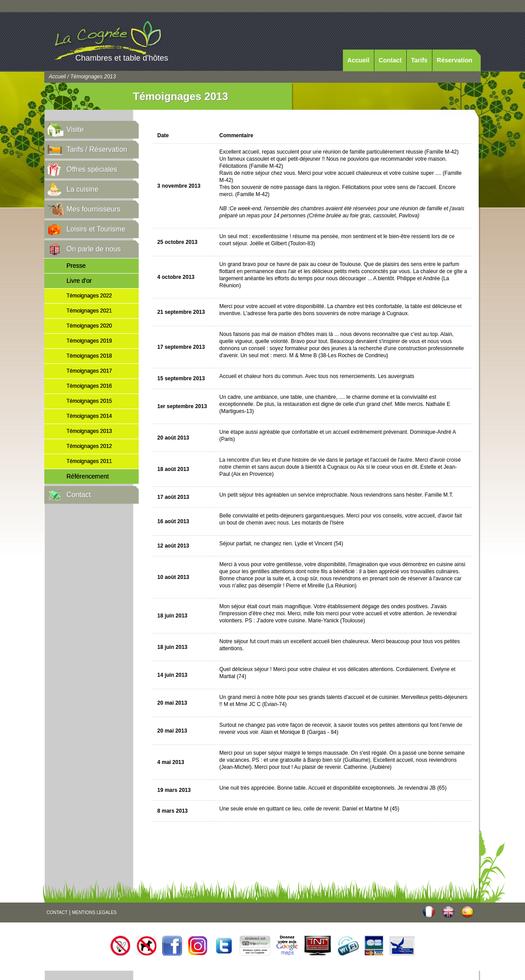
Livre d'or (79, 281)
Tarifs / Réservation (97, 149)
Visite (75, 129)
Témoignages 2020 (89, 326)
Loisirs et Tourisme (96, 229)
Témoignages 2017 (89, 371)
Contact (390, 60)
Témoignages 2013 (89, 431)
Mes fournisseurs (93, 209)
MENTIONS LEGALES (94, 912)
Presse (76, 266)
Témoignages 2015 (89, 401)
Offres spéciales (92, 169)
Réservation (455, 60)
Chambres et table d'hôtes (122, 58)
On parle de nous (94, 249)
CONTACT (57, 912)
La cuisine (82, 189)
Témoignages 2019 (89, 341)
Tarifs (419, 60)
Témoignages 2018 (89, 356)
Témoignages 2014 (89, 416)
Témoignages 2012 (89, 446)
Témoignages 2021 (89, 311)
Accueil (358, 60)
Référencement (88, 476)
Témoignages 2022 (89, 296)
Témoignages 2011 (89, 461)
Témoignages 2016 (89, 386)
